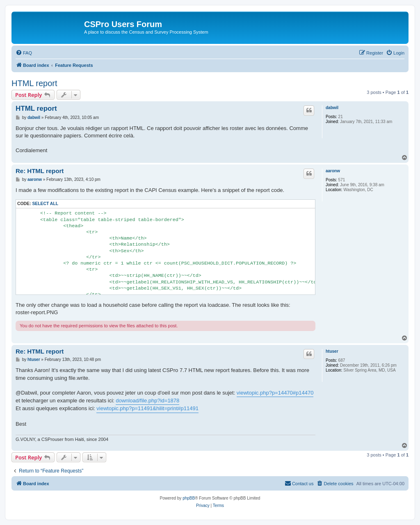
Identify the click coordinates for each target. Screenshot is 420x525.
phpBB (189, 498)
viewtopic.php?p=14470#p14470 (275, 393)
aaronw (333, 171)
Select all (45, 204)
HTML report (34, 83)
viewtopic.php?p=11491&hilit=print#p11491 (147, 408)
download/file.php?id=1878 (147, 401)
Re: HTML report (40, 171)
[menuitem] (24, 53)
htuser (332, 351)
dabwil (332, 108)
